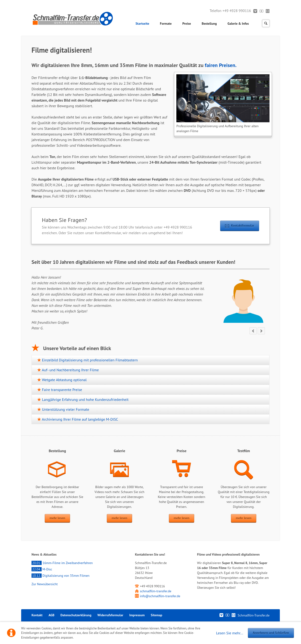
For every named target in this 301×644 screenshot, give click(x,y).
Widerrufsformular (110, 615)
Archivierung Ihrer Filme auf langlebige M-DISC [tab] (79, 419)
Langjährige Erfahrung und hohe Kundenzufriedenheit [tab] (85, 399)
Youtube (262, 11)
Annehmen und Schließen (271, 633)
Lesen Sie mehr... (230, 633)
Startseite (142, 24)
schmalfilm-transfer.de (156, 591)
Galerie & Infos (238, 24)
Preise (187, 24)
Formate (166, 24)
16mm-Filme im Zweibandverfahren (62, 563)
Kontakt (268, 11)
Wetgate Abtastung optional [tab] (64, 380)
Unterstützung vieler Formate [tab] (65, 409)
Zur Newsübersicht (45, 584)
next (261, 331)
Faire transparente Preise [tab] (61, 390)
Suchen (266, 23)
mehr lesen (57, 518)
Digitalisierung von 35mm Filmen (60, 576)
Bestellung (209, 24)
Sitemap (156, 615)
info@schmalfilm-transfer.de (160, 596)
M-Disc (42, 569)
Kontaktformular (243, 225)
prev (253, 331)
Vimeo (255, 11)
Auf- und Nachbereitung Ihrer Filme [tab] (70, 370)
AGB (51, 615)
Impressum (137, 615)
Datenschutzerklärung (76, 615)
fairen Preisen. (221, 65)
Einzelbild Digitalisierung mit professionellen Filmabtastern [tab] (89, 360)
